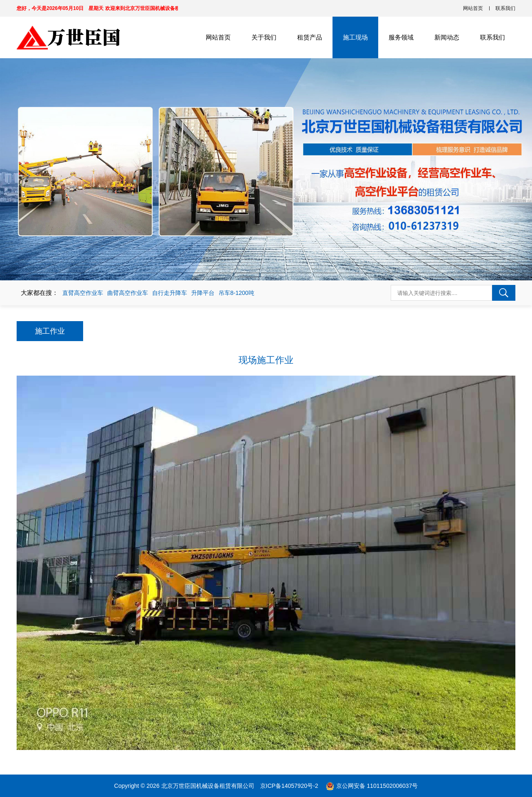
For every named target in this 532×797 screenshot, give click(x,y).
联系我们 (505, 8)
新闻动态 (447, 37)
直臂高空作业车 (83, 293)
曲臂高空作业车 (128, 293)
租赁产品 (310, 37)
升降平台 (203, 293)
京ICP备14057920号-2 (290, 786)
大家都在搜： (39, 293)
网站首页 (473, 8)
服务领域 (401, 37)
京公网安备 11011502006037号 (377, 786)
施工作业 (50, 331)
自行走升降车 (170, 293)
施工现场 (355, 37)
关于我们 (264, 37)
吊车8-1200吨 (236, 293)
